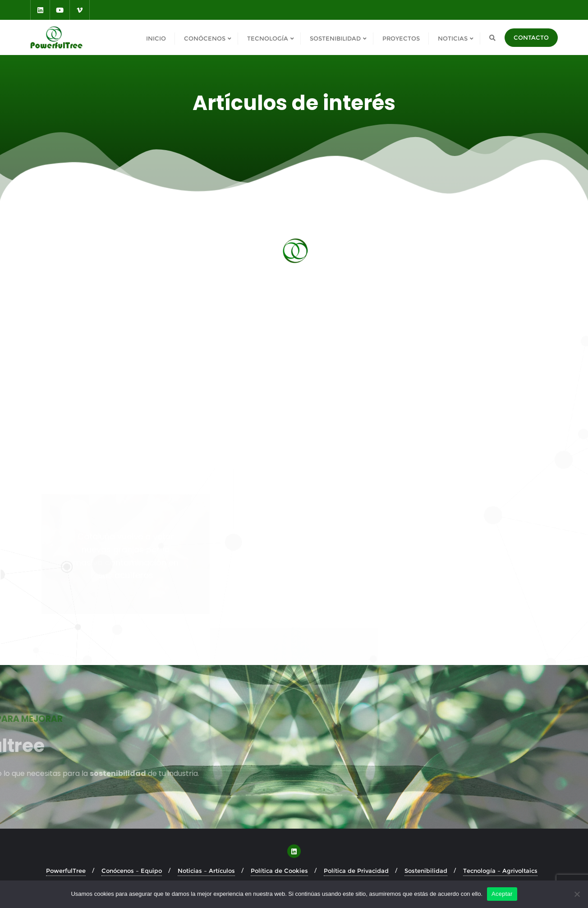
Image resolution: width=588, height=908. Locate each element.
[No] (577, 894)
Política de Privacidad (356, 871)
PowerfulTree (66, 871)
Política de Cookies (279, 871)
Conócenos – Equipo (132, 871)
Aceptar (502, 894)
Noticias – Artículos (206, 871)
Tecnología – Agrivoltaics (500, 871)
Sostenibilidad (426, 871)
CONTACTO (531, 37)
